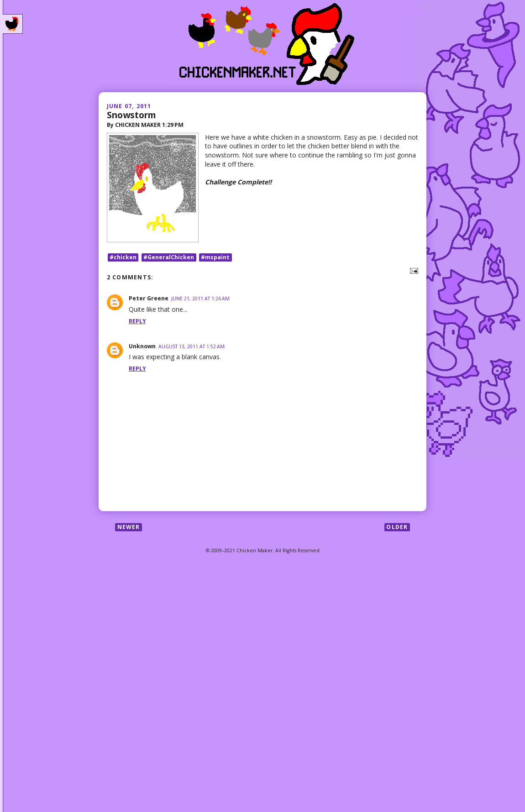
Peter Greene (149, 298)
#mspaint (215, 257)
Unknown (142, 346)
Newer (129, 527)
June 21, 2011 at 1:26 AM (200, 299)
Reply (137, 321)
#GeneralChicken (169, 257)
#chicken (123, 257)
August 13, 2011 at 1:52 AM (192, 346)
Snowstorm (131, 115)
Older (397, 527)
